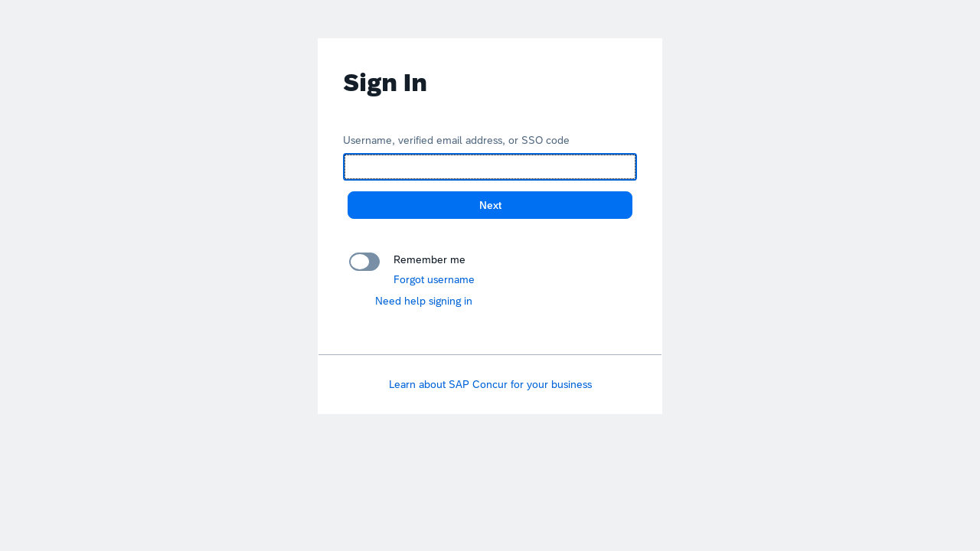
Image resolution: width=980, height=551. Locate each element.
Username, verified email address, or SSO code (456, 140)
